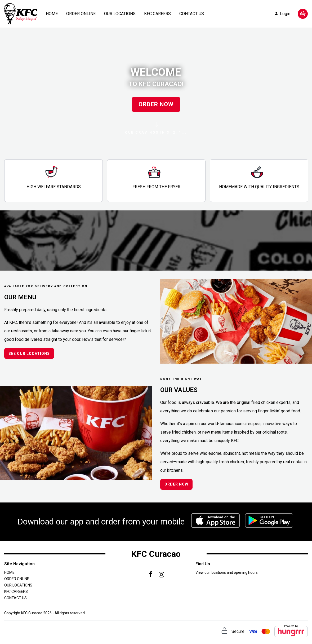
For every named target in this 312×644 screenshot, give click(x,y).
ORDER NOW (156, 104)
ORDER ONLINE (81, 14)
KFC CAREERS (157, 14)
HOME (52, 14)
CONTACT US (192, 14)
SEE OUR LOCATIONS (29, 354)
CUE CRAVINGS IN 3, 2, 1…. (156, 128)
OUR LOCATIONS (120, 14)
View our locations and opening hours (227, 572)
